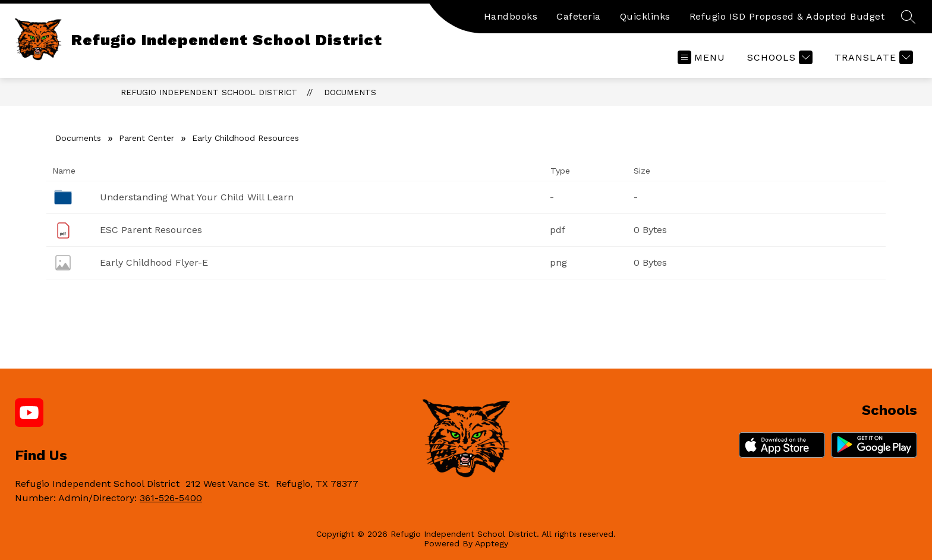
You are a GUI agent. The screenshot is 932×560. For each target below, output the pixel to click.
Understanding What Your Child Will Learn (197, 197)
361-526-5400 (171, 498)
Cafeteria (579, 16)
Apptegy (492, 543)
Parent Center (147, 138)
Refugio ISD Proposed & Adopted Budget (787, 16)
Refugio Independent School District (209, 92)
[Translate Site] (872, 57)
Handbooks (511, 16)
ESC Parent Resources (151, 230)
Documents (350, 92)
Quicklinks (645, 16)
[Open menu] (701, 57)
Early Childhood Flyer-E (154, 262)
